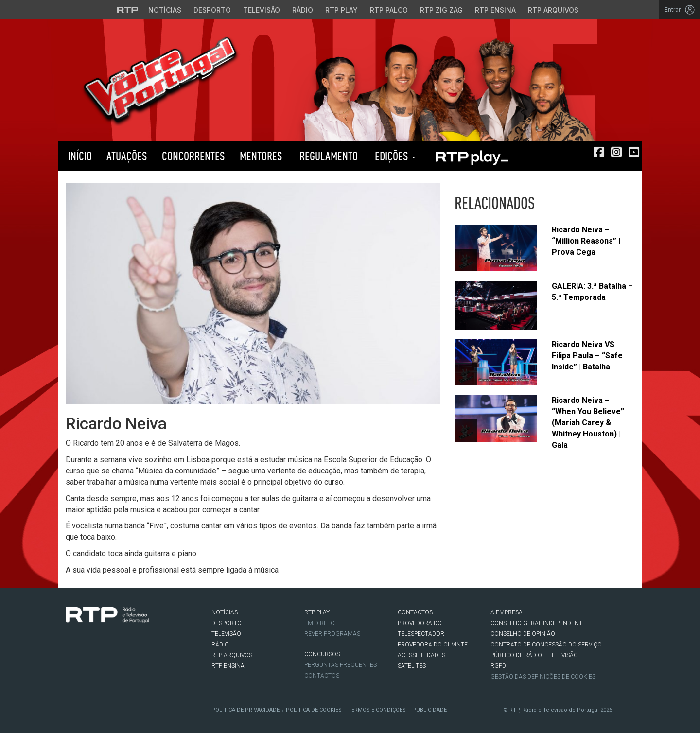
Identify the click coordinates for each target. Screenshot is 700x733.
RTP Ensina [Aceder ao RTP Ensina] (495, 10)
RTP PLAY (472, 156)
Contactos (322, 676)
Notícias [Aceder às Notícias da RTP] (165, 10)
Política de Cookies (314, 710)
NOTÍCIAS (225, 612)
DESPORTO (227, 623)
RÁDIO (220, 645)
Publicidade (429, 710)
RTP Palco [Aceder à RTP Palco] (389, 10)
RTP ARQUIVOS (232, 655)
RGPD (498, 666)
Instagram (100, 643)
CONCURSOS (322, 654)
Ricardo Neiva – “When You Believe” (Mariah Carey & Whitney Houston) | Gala (588, 422)
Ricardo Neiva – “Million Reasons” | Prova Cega (586, 241)
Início (79, 156)
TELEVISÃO (226, 634)
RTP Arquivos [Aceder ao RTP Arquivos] (553, 10)
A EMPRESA (507, 612)
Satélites (412, 666)
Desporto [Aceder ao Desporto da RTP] (212, 10)
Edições (394, 156)
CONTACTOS (415, 612)
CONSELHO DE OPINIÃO (523, 634)
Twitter (86, 643)
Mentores (261, 156)
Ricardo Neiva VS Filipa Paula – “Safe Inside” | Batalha (587, 356)
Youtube (115, 643)
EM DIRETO (320, 623)
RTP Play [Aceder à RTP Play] (341, 10)
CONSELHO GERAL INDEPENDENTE (538, 623)
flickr (129, 643)
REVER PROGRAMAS (332, 634)
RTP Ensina (228, 666)
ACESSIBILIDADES (421, 655)
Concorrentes (193, 156)
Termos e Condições (377, 710)
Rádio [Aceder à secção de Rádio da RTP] (303, 10)
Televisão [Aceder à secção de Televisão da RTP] (262, 10)
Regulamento (327, 156)
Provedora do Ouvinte (433, 645)
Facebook (71, 643)
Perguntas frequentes (341, 665)
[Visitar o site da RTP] (128, 10)
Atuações (127, 156)
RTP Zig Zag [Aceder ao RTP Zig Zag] (441, 10)
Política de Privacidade (245, 710)
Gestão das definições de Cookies (543, 677)
